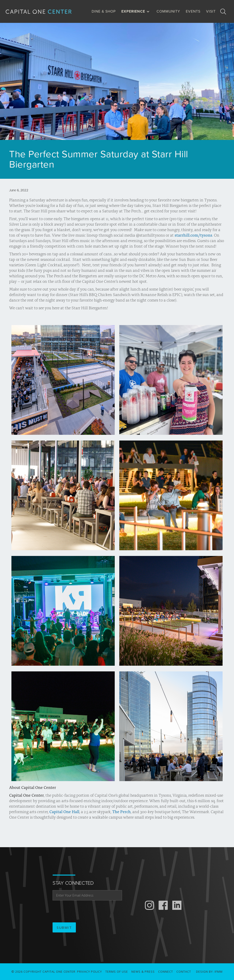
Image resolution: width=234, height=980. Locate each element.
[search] (223, 11)
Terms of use (117, 972)
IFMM (219, 972)
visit (211, 11)
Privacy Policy (89, 972)
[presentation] (87, 912)
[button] (137, 11)
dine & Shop (104, 11)
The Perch (121, 812)
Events (193, 11)
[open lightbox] (63, 380)
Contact (184, 972)
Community (168, 11)
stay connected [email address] (73, 883)
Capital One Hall (64, 812)
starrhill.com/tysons (193, 235)
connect (166, 972)
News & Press (143, 972)
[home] (42, 11)
